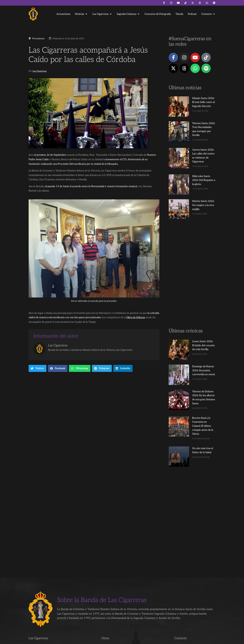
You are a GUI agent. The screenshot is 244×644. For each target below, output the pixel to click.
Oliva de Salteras (136, 317)
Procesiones (38, 39)
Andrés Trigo (77, 640)
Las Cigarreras (40, 71)
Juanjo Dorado (92, 640)
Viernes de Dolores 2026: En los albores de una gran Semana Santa (197, 355)
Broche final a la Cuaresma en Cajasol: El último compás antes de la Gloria (198, 377)
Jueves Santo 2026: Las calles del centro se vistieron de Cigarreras (198, 143)
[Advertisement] (192, 251)
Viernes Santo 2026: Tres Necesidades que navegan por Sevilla (198, 121)
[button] (81, 14)
